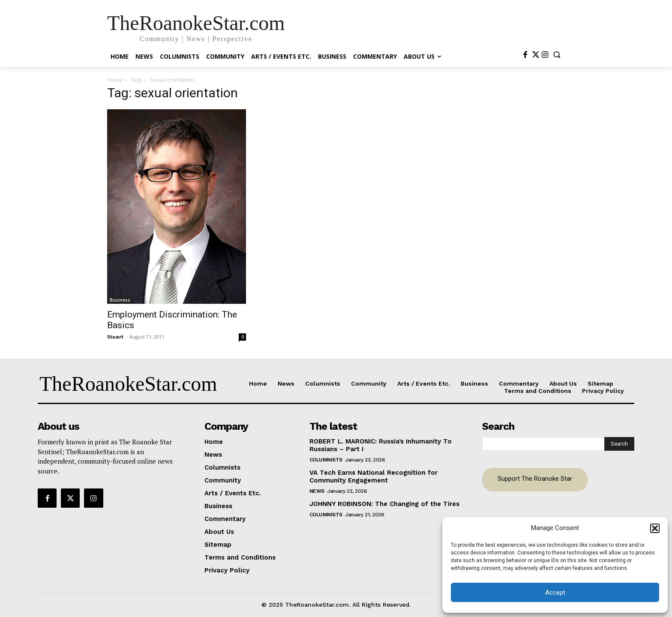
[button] (655, 528)
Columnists (326, 460)
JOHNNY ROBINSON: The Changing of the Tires (384, 504)
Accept (555, 593)
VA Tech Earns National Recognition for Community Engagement (373, 476)
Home (115, 80)
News (317, 491)
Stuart (115, 337)
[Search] (619, 444)
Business (120, 300)
